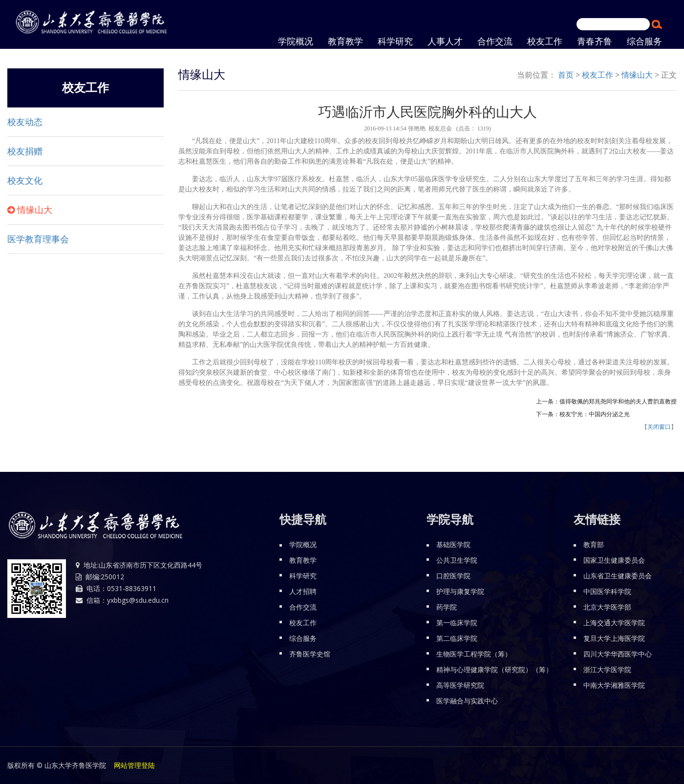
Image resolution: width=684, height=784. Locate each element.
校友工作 (598, 75)
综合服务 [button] (644, 42)
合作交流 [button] (495, 42)
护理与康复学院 (460, 591)
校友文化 (25, 181)
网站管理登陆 (134, 765)
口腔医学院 (453, 576)
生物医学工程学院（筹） (474, 654)
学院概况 (303, 544)
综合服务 (303, 638)
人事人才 (445, 42)
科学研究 (303, 576)
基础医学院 (453, 544)
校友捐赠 (25, 151)
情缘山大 (35, 210)
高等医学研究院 (460, 685)
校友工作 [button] (545, 42)
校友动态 (25, 122)
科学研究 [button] (395, 42)
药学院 (447, 607)
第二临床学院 (457, 638)
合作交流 (303, 607)
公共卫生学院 (457, 560)
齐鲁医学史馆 (310, 654)
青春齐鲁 (595, 42)
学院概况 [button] (296, 42)
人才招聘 (303, 591)
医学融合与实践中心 (467, 701)
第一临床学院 (457, 623)
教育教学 (345, 42)
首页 (566, 75)
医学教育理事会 (38, 239)
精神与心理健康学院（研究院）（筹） (494, 669)
